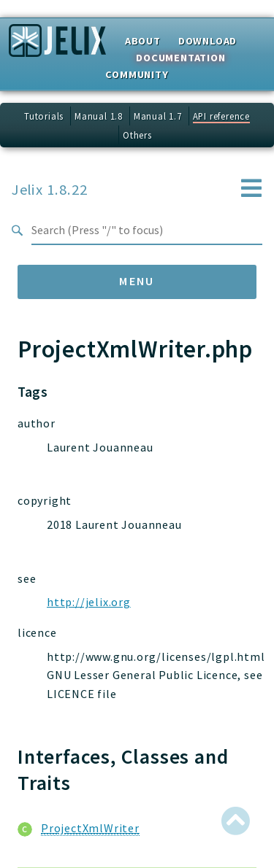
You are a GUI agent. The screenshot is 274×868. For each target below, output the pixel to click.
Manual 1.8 (99, 116)
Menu (137, 281)
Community (137, 74)
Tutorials (44, 116)
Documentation (180, 58)
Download (208, 41)
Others (137, 135)
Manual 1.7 (158, 116)
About (143, 41)
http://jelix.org (89, 602)
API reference (221, 116)
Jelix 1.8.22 (50, 189)
